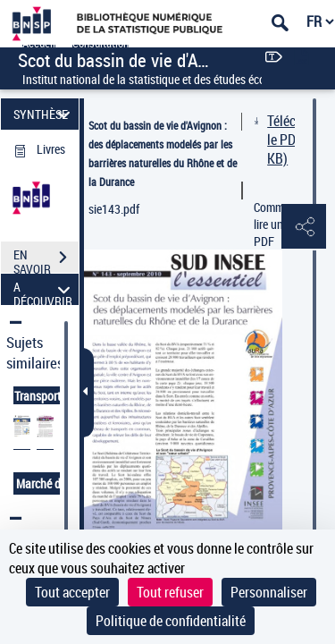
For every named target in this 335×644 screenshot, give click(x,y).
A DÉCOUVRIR (44, 289)
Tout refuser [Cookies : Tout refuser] (170, 592)
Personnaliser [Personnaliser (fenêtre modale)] (269, 592)
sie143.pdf (114, 209)
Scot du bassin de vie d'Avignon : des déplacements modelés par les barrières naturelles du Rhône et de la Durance (163, 153)
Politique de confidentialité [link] (171, 621)
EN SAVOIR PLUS (46, 259)
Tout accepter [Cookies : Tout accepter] (72, 592)
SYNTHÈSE (44, 114)
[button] (304, 227)
